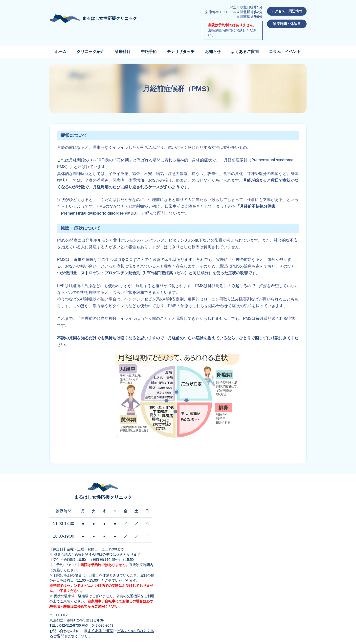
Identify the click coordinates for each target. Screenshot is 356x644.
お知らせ (213, 52)
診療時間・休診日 (287, 24)
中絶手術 (149, 52)
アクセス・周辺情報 (287, 11)
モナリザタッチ (181, 52)
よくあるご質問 (245, 52)
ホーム (61, 52)
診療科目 (123, 52)
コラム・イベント (285, 52)
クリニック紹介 (90, 52)
